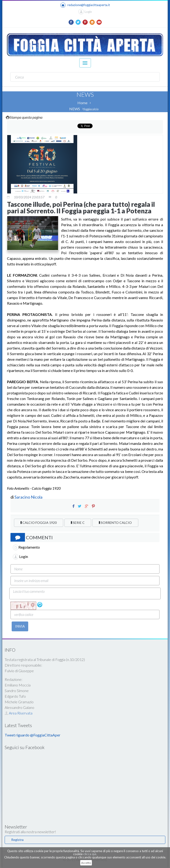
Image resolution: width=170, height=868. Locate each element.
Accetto (86, 863)
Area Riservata (19, 713)
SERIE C (78, 523)
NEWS (75, 109)
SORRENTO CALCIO (115, 523)
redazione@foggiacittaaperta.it (85, 5)
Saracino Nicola (28, 497)
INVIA (20, 626)
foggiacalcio (91, 109)
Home (82, 103)
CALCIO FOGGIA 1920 (39, 523)
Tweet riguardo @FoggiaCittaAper (33, 735)
